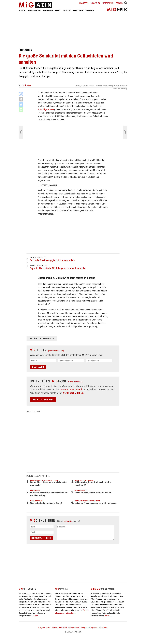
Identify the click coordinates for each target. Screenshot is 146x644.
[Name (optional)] (99, 361)
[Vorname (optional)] (71, 361)
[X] (21, 99)
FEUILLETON (78, 10)
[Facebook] (21, 94)
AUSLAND (67, 10)
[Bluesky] (21, 104)
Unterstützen (108, 3)
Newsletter (84, 3)
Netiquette (68, 521)
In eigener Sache (44, 628)
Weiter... (108, 616)
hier (36, 616)
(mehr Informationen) (56, 351)
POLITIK (22, 10)
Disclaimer (104, 628)
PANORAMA (48, 10)
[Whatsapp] (21, 110)
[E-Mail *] (43, 361)
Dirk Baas (27, 85)
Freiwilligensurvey (46, 109)
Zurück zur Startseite (42, 338)
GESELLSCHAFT (34, 10)
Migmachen (95, 3)
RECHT (58, 10)
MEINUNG (90, 10)
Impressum (94, 628)
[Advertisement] (73, 30)
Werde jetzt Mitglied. (73, 393)
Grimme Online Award (71, 390)
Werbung (119, 3)
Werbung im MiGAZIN (60, 628)
